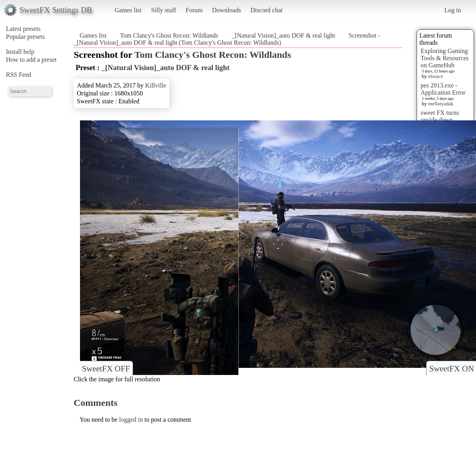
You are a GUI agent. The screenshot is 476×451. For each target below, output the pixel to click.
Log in (453, 10)
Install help (20, 52)
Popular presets (25, 37)
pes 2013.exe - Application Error (443, 89)
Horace (436, 76)
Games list (128, 10)
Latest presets (23, 29)
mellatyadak (441, 104)
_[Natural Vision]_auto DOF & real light (283, 35)
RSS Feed (19, 75)
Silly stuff (164, 10)
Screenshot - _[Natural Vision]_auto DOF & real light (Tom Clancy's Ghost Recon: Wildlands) (227, 39)
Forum (194, 10)
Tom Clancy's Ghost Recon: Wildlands (169, 35)
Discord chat (266, 10)
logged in (131, 420)
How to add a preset (31, 60)
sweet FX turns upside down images (440, 120)
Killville (155, 85)
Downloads (226, 10)
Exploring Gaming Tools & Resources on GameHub (445, 58)
